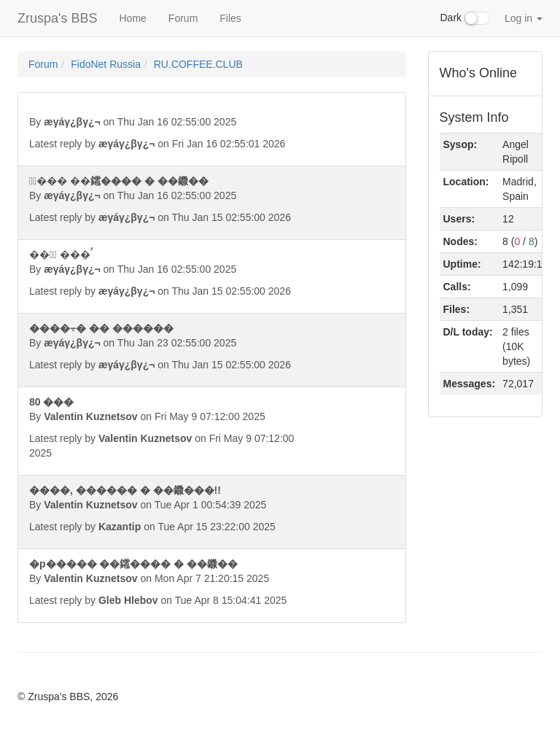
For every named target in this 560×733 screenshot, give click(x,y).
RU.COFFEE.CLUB (198, 64)
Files (230, 18)
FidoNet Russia (106, 64)
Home (132, 18)
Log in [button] (524, 18)
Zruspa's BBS (57, 18)
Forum (183, 18)
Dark (465, 18)
